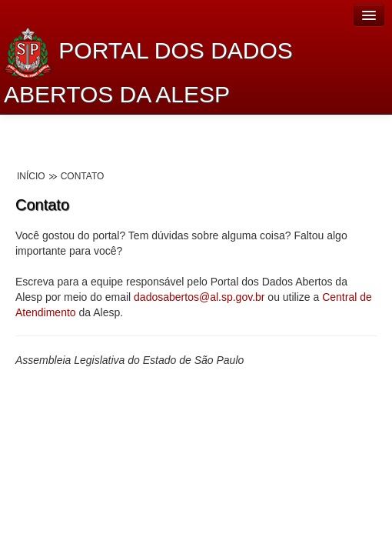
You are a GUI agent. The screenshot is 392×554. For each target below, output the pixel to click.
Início (31, 176)
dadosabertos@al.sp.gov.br (199, 297)
